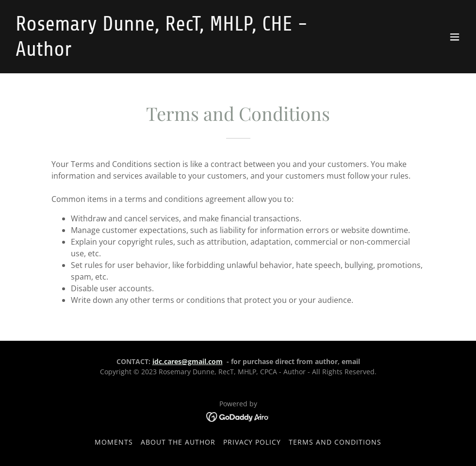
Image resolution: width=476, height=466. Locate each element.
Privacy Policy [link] (252, 442)
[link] (170, 53)
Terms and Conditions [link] (335, 442)
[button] (455, 37)
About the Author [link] (178, 442)
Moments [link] (114, 442)
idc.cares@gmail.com (188, 361)
